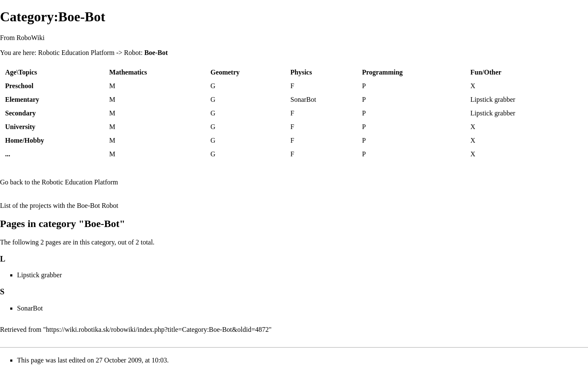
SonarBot (303, 99)
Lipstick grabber (493, 99)
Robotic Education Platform (76, 53)
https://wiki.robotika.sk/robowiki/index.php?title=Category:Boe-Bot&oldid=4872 (157, 329)
